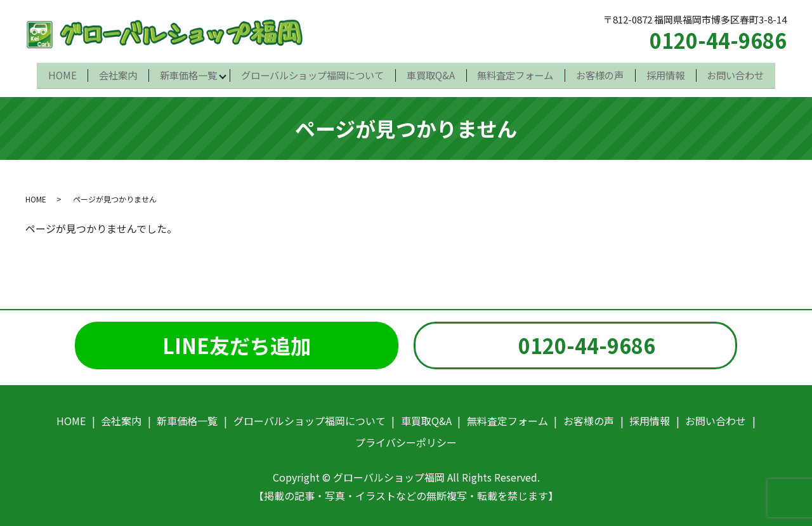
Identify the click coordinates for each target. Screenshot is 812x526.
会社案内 (114, 73)
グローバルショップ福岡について (312, 73)
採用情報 (669, 73)
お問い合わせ (740, 73)
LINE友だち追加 (237, 341)
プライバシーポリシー (406, 438)
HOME (57, 73)
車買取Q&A (431, 73)
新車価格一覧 (186, 73)
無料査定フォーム (517, 73)
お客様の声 (602, 73)
